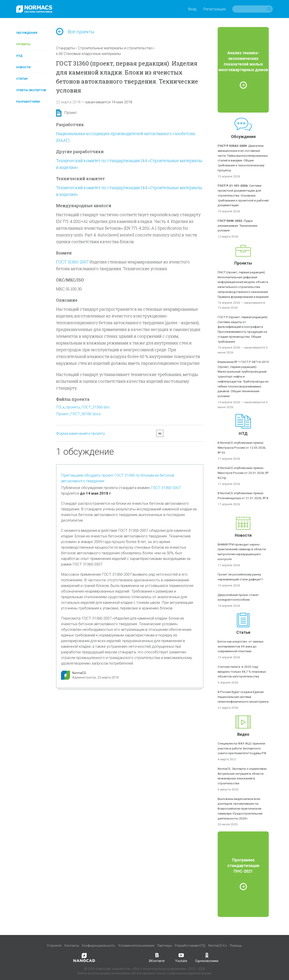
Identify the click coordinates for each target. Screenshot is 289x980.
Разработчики (28, 102)
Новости (23, 67)
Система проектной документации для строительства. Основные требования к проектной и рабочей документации (243, 195)
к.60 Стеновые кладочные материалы (88, 54)
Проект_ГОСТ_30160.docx (78, 414)
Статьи (22, 79)
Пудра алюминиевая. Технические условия (237, 226)
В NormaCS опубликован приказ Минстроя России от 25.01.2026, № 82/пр (243, 473)
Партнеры (165, 946)
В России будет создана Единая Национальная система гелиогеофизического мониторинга (243, 697)
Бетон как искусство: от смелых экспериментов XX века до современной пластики (241, 646)
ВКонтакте (157, 957)
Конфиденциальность (99, 946)
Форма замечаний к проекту (80, 433)
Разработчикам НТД (190, 946)
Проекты (23, 44)
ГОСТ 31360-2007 (72, 262)
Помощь (236, 946)
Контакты (72, 946)
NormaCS (79, 673)
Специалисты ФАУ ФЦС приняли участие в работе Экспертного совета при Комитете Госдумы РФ (242, 748)
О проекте (54, 946)
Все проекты (75, 32)
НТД (19, 56)
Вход (192, 9)
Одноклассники (207, 957)
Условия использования (136, 946)
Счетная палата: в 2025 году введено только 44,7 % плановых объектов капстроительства (242, 672)
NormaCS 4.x (218, 946)
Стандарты (65, 48)
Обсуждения (27, 33)
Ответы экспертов (31, 90)
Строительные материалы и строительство (115, 48)
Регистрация (214, 9)
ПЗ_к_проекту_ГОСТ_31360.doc (83, 407)
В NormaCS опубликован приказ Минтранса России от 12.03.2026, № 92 (242, 448)
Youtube (181, 957)
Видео (243, 734)
